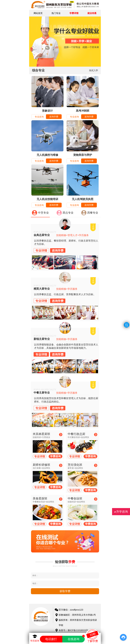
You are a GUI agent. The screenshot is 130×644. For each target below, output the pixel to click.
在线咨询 (76, 638)
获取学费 (127, 325)
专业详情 (41, 251)
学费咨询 (55, 456)
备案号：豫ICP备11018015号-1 (74, 630)
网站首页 (38, 13)
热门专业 (56, 13)
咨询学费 (54, 117)
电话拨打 (51, 639)
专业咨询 (39, 117)
